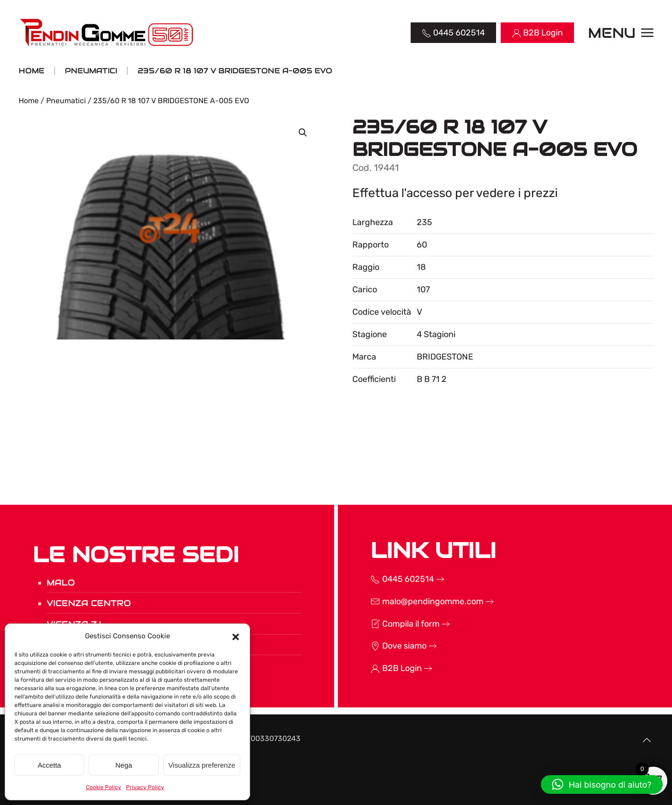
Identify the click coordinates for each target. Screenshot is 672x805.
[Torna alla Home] (108, 33)
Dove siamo (389, 646)
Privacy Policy (145, 787)
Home (29, 101)
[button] (236, 636)
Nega (124, 765)
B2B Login (386, 668)
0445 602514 (392, 579)
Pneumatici (66, 101)
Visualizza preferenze (202, 765)
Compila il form (395, 624)
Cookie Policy (104, 787)
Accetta (49, 765)
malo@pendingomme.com (417, 601)
